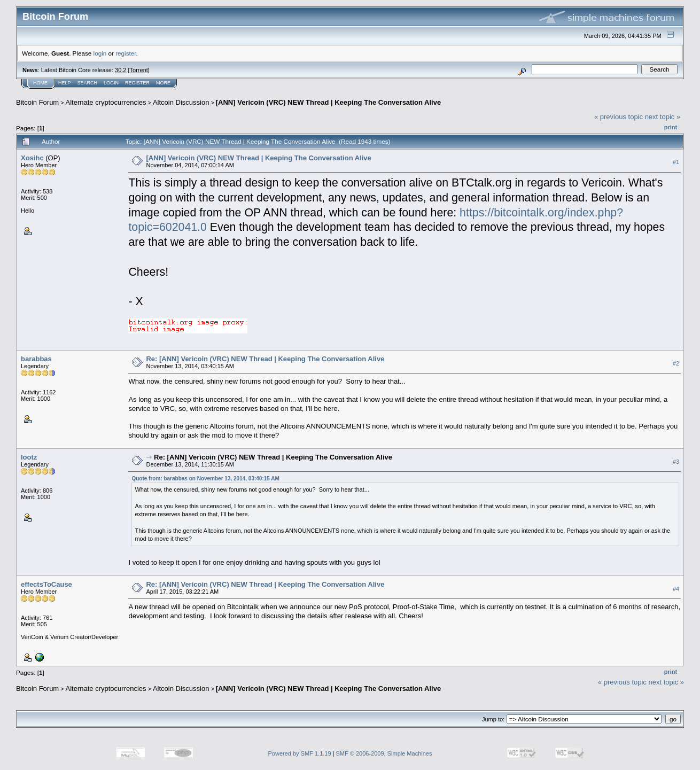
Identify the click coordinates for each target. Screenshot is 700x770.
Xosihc (32, 158)
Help (65, 83)
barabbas (36, 359)
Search (88, 83)
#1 (676, 162)
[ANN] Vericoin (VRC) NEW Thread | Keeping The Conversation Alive (328, 102)
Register (137, 83)
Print (671, 127)
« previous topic (619, 117)
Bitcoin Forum (37, 102)
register (126, 53)
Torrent (139, 70)
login (100, 53)
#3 (676, 462)
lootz (29, 457)
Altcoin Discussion (181, 102)
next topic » (663, 117)
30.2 (120, 70)
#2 (676, 363)
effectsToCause (46, 584)
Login (111, 83)
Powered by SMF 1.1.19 (300, 753)
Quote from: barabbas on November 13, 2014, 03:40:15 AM (205, 479)
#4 (676, 589)
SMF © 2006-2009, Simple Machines (384, 753)
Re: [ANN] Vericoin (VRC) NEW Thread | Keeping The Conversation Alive (265, 359)
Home (40, 83)
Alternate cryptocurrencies (106, 102)
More (163, 83)
